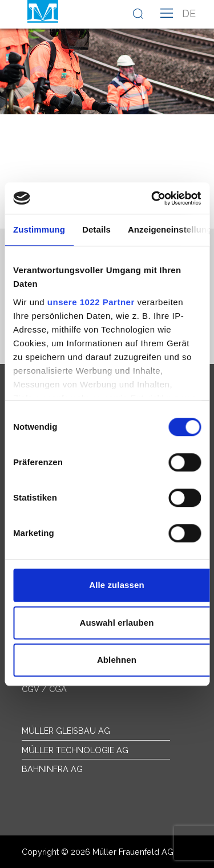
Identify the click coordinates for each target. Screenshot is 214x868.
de (189, 13)
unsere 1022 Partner (91, 302)
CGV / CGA (44, 689)
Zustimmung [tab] (39, 229)
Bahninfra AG (52, 769)
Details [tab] (96, 229)
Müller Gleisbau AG (66, 731)
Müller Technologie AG (75, 750)
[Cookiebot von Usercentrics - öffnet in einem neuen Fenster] (152, 198)
